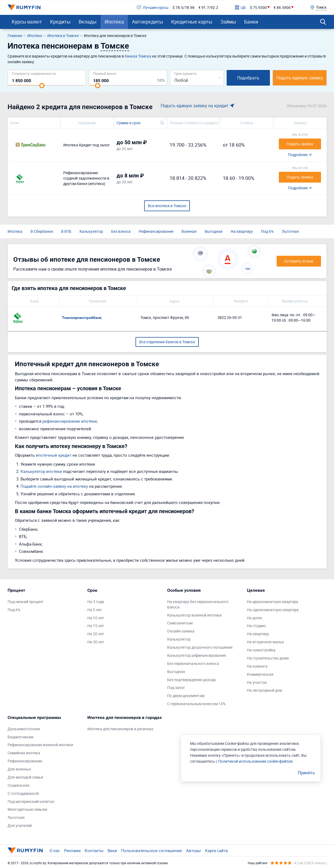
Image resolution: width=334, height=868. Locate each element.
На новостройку (261, 650)
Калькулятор (91, 231)
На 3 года (96, 602)
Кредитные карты (192, 22)
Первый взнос (105, 73)
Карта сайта (216, 850)
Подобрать (248, 78)
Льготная (290, 231)
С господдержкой (23, 793)
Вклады (88, 22)
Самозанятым (180, 623)
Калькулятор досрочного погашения (200, 647)
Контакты (94, 850)
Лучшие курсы (153, 7)
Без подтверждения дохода (191, 680)
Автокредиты (148, 22)
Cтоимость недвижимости (34, 73)
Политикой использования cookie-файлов (255, 761)
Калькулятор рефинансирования (197, 655)
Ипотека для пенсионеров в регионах (120, 729)
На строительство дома (268, 658)
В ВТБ (66, 231)
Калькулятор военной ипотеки (194, 615)
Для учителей (20, 825)
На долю (254, 618)
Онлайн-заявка (181, 631)
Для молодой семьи (25, 777)
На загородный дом (264, 690)
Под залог (176, 687)
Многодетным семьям (27, 809)
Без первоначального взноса (193, 663)
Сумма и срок (129, 123)
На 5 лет (95, 610)
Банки (251, 22)
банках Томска (138, 56)
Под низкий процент (26, 602)
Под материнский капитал (31, 801)
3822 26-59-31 (230, 317)
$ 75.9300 (258, 7)
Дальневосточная (24, 729)
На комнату (257, 666)
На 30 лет (96, 642)
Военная (189, 231)
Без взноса (121, 231)
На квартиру (242, 231)
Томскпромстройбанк (82, 318)
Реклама (72, 850)
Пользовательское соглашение (152, 850)
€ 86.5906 (282, 7)
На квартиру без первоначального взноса (198, 604)
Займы (228, 22)
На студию (256, 626)
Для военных (19, 769)
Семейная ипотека (24, 753)
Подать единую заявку (300, 78)
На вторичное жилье (265, 642)
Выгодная (214, 231)
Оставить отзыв (299, 261)
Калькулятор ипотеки (41, 471)
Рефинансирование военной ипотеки (40, 745)
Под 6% (267, 231)
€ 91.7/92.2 (208, 7)
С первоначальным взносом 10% (196, 704)
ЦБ (240, 7)
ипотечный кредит (54, 455)
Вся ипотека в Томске (167, 206)
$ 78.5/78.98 (183, 7)
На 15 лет (96, 626)
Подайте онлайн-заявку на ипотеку (54, 486)
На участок (257, 682)
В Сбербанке (42, 231)
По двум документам (186, 696)
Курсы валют (27, 22)
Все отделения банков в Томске (167, 342)
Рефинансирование (156, 231)
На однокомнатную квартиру (273, 610)
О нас (55, 850)
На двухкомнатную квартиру (273, 602)
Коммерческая (260, 674)
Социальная (19, 785)
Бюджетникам (20, 737)
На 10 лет (96, 618)
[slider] (42, 86)
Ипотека (114, 22)
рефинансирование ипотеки (70, 421)
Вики (112, 850)
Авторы (194, 850)
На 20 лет (96, 634)
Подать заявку (300, 144)
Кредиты (60, 22)
